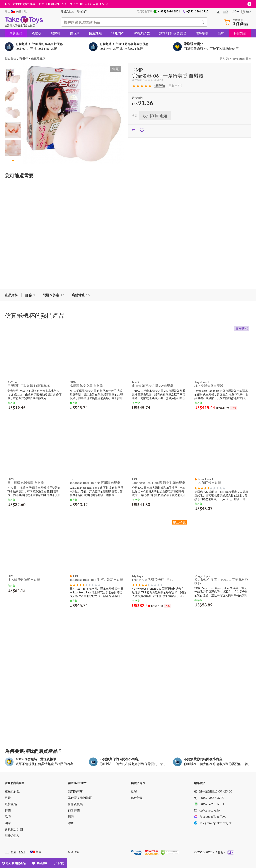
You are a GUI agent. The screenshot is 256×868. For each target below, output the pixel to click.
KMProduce (237, 59)
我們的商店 (75, 791)
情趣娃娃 (95, 33)
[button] (13, 161)
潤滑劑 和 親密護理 (173, 33)
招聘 (71, 817)
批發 (134, 791)
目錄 (8, 798)
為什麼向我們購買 (80, 798)
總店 (71, 823)
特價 (8, 810)
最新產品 (16, 33)
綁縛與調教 (142, 33)
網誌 (8, 823)
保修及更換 (75, 804)
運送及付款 (12, 791)
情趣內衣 (118, 33)
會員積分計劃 (14, 829)
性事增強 (202, 33)
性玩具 (75, 33)
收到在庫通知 (155, 116)
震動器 (37, 33)
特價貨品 (240, 33)
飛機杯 (56, 33)
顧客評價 (74, 810)
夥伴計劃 (137, 798)
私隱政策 (73, 852)
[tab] (11, 295)
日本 (249, 59)
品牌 (221, 33)
